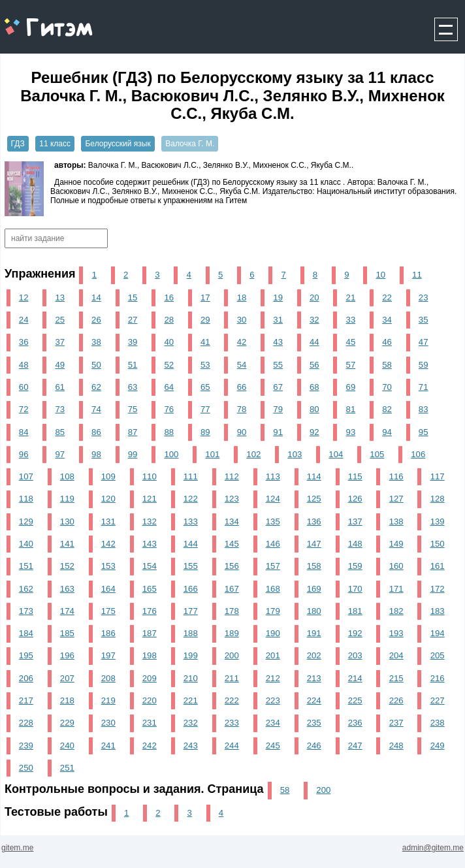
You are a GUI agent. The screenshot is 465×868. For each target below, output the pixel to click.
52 (169, 365)
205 (438, 655)
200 (232, 655)
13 (60, 297)
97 (60, 454)
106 (418, 454)
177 (191, 611)
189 (232, 633)
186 (108, 633)
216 (438, 678)
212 (273, 678)
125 (314, 499)
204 (396, 655)
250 (26, 768)
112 (232, 476)
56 (314, 365)
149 (396, 544)
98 (96, 454)
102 (253, 454)
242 (150, 746)
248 (396, 746)
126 (355, 499)
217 (26, 700)
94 (387, 432)
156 (232, 566)
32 (314, 320)
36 (24, 342)
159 (355, 566)
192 (355, 633)
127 (396, 499)
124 (273, 499)
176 (150, 611)
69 (351, 387)
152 (67, 566)
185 (67, 633)
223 (273, 700)
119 (67, 499)
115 (355, 476)
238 (438, 723)
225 (355, 700)
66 (242, 387)
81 (351, 409)
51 (133, 365)
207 (67, 678)
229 (67, 723)
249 (438, 746)
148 (355, 544)
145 (232, 544)
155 (191, 566)
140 (26, 544)
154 (150, 566)
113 (273, 476)
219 (108, 700)
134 (232, 522)
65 (205, 387)
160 (396, 566)
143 (150, 544)
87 (133, 432)
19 (278, 297)
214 (355, 678)
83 (424, 409)
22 (387, 297)
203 (355, 655)
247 (355, 746)
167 (232, 589)
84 (24, 432)
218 (67, 700)
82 (387, 409)
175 (108, 611)
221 (191, 700)
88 (169, 432)
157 (273, 566)
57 (351, 365)
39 (133, 342)
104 (336, 454)
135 (273, 522)
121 (150, 499)
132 (150, 522)
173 (26, 611)
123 (232, 499)
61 (60, 387)
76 (169, 409)
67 (278, 387)
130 (67, 522)
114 (314, 476)
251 (67, 768)
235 (314, 723)
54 (242, 365)
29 (205, 320)
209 (150, 678)
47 (424, 342)
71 (424, 387)
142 (108, 544)
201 (273, 655)
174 (67, 611)
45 (351, 342)
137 (355, 522)
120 (108, 499)
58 (387, 365)
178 (232, 611)
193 (396, 633)
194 (438, 633)
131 (108, 522)
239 (26, 746)
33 (351, 320)
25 (60, 320)
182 (396, 611)
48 (24, 365)
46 (387, 342)
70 (387, 387)
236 (355, 723)
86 (96, 432)
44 (314, 342)
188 (191, 633)
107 (26, 476)
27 (133, 320)
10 (380, 275)
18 (242, 297)
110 (150, 476)
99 (133, 454)
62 (96, 387)
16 (169, 297)
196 (67, 655)
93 (351, 432)
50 (96, 365)
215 (396, 678)
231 (150, 723)
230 (108, 723)
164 (108, 589)
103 (295, 454)
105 (377, 454)
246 (314, 746)
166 (191, 589)
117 (438, 476)
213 (314, 678)
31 (278, 320)
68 (314, 387)
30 (242, 320)
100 (171, 454)
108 (67, 476)
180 (314, 611)
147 (314, 544)
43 (278, 342)
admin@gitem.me (433, 848)
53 (205, 365)
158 (314, 566)
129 (26, 522)
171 (396, 589)
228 (26, 723)
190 (273, 633)
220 (150, 700)
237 (396, 723)
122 (191, 499)
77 (205, 409)
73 (60, 409)
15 (133, 297)
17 (205, 297)
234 (273, 723)
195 (26, 655)
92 (314, 432)
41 (205, 342)
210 (191, 678)
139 (438, 522)
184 (26, 633)
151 (26, 566)
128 (438, 499)
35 (424, 320)
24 (24, 320)
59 (424, 365)
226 (396, 700)
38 (96, 342)
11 (417, 275)
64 (169, 387)
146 (273, 544)
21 (351, 297)
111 (191, 476)
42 (242, 342)
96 (24, 454)
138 (396, 522)
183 (438, 611)
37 (60, 342)
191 (314, 633)
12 (24, 297)
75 (133, 409)
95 (424, 432)
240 (67, 746)
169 (314, 589)
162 (26, 589)
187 (150, 633)
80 (314, 409)
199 (191, 655)
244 (232, 746)
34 (387, 320)
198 (150, 655)
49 (60, 365)
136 (314, 522)
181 (355, 611)
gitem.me (35, 20)
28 (169, 320)
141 (67, 544)
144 (191, 544)
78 (242, 409)
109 (108, 476)
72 (24, 409)
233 (232, 723)
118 (26, 499)
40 (169, 342)
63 (133, 387)
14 (96, 297)
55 (278, 365)
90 (242, 432)
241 (108, 746)
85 (60, 432)
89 (205, 432)
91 (278, 432)
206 (26, 678)
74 (96, 409)
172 (438, 589)
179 (273, 611)
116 (396, 476)
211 (232, 678)
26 (96, 320)
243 (191, 746)
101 (212, 454)
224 (314, 700)
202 (314, 655)
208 (108, 678)
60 (24, 387)
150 (438, 544)
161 (438, 566)
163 (67, 589)
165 (150, 589)
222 (232, 700)
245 (273, 746)
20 (314, 297)
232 (191, 723)
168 (273, 589)
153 (108, 566)
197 (108, 655)
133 (191, 522)
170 (355, 589)
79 (278, 409)
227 (438, 700)
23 (424, 297)
